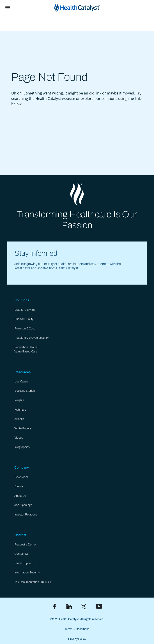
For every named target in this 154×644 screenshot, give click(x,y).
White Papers (23, 428)
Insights (19, 400)
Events (19, 486)
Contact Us (21, 554)
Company (22, 467)
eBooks (19, 419)
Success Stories (25, 391)
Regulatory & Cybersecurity (31, 338)
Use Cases (21, 382)
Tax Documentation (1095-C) (33, 582)
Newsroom (21, 477)
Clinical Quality (24, 319)
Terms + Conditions (77, 629)
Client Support (24, 563)
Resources (23, 372)
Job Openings (23, 505)
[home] (85, 8)
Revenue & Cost (25, 329)
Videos (19, 438)
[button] (8, 8)
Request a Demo (25, 545)
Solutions (22, 300)
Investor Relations (26, 515)
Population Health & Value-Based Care (27, 349)
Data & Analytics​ (25, 310)
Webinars (20, 410)
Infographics (22, 447)
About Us (20, 496)
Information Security (27, 573)
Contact (20, 535)
